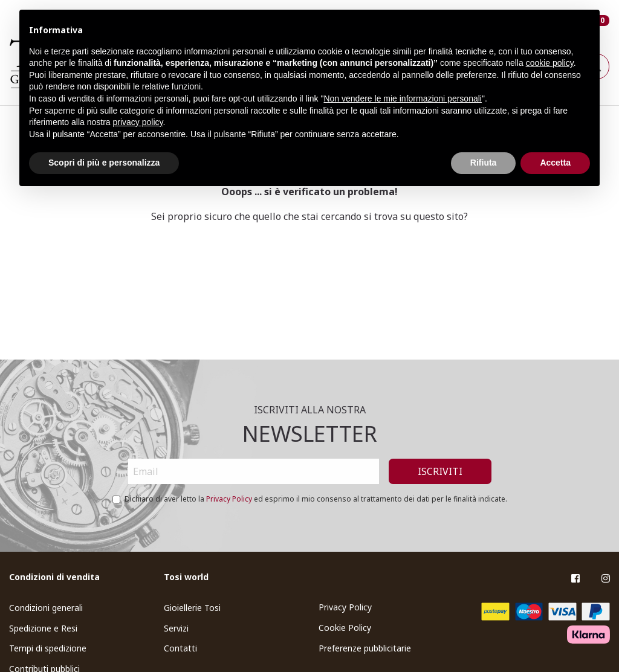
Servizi (176, 628)
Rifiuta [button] (484, 163)
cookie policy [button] (550, 63)
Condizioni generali (46, 608)
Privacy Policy (229, 499)
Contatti (180, 648)
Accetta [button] (555, 163)
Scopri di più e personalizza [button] (104, 163)
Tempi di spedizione (48, 648)
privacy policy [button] (138, 122)
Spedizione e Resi (43, 628)
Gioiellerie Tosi (192, 608)
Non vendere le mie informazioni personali (402, 99)
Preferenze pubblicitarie (365, 648)
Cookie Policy (345, 628)
